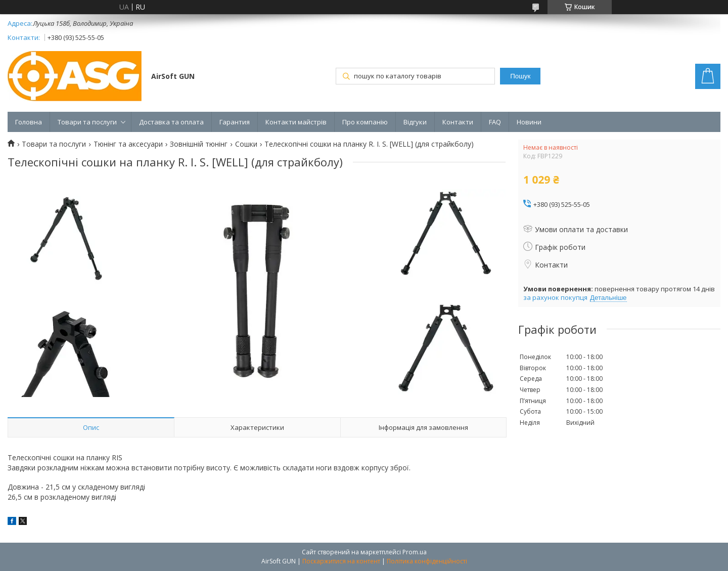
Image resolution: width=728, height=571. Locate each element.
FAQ (495, 122)
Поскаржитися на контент (341, 561)
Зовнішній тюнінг (199, 144)
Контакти (458, 122)
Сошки (246, 144)
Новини (529, 122)
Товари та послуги (87, 122)
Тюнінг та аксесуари (128, 144)
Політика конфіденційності (427, 561)
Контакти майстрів (296, 122)
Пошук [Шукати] (520, 76)
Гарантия (235, 122)
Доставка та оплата (171, 122)
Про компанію (365, 122)
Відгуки (415, 122)
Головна (29, 122)
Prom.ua (415, 552)
